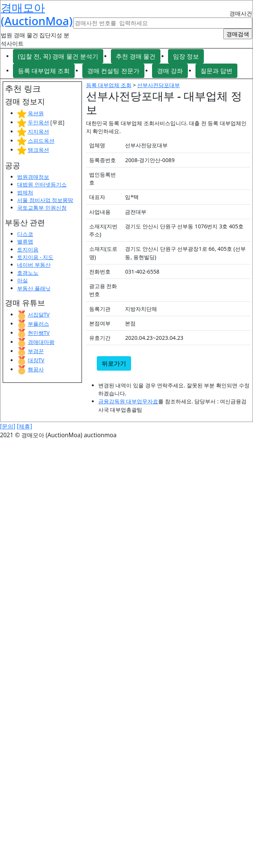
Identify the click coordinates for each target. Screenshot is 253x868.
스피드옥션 (41, 141)
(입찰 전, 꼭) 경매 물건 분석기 (58, 56)
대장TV (36, 360)
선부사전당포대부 (159, 85)
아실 (22, 280)
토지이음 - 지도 (35, 257)
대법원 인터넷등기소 (42, 184)
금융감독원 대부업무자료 (128, 401)
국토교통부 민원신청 (42, 208)
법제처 (25, 192)
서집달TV (39, 315)
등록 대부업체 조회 (44, 71)
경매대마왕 (41, 342)
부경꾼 (36, 351)
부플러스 (38, 324)
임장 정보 (186, 56)
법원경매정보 (33, 177)
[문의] (8, 426)
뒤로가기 (114, 363)
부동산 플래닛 (34, 288)
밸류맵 (25, 241)
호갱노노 (28, 273)
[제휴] (24, 426)
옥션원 (36, 113)
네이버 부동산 (34, 265)
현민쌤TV (39, 333)
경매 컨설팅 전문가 (113, 71)
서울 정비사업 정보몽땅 (45, 200)
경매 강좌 (170, 71)
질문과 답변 (216, 71)
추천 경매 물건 (136, 56)
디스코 (25, 234)
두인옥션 (38, 122)
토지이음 (28, 249)
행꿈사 (36, 369)
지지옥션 (38, 131)
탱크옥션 (38, 150)
